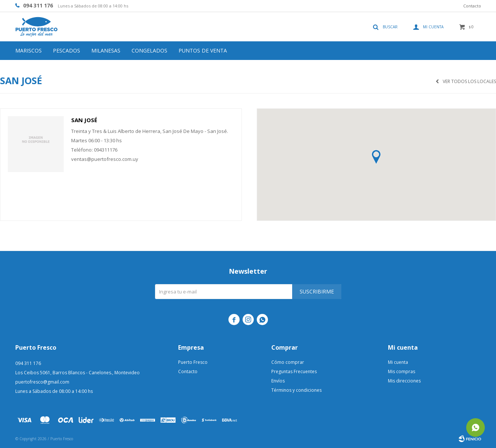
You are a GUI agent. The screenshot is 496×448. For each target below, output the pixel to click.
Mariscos (29, 50)
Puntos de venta (203, 50)
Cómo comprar (288, 362)
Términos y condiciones (296, 390)
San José (84, 120)
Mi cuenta (398, 362)
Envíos (278, 381)
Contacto (472, 6)
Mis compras (402, 371)
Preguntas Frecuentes (294, 371)
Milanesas (106, 50)
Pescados (67, 50)
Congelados (149, 50)
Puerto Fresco (193, 362)
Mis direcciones (404, 381)
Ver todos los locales (469, 82)
